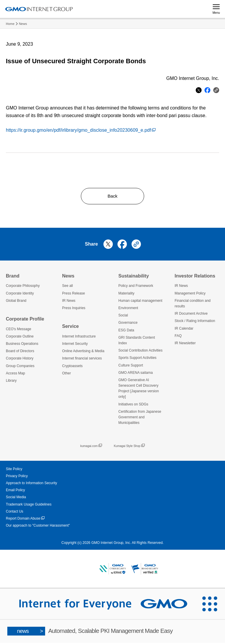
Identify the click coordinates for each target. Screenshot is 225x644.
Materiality (126, 294)
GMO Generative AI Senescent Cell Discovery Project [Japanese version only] (139, 390)
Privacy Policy (17, 477)
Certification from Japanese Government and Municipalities (140, 418)
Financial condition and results (193, 305)
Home (10, 24)
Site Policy (14, 470)
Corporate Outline (20, 338)
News (23, 24)
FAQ (178, 337)
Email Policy (15, 491)
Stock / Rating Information (195, 322)
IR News (69, 302)
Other (67, 374)
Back (112, 197)
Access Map (15, 374)
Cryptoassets (72, 367)
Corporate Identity (20, 294)
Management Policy (190, 294)
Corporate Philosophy (23, 287)
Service (70, 328)
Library (11, 382)
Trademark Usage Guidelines (29, 506)
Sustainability (134, 277)
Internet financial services (82, 360)
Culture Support (131, 366)
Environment (128, 309)
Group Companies (20, 367)
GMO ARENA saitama (135, 374)
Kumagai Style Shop (129, 447)
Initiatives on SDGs (133, 405)
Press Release (74, 294)
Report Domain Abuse (25, 520)
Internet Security (75, 345)
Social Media (16, 499)
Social (123, 317)
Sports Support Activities (137, 359)
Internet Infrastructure (79, 338)
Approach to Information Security (31, 484)
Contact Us (15, 513)
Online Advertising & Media (83, 352)
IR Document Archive (191, 315)
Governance (128, 324)
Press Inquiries (74, 309)
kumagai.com (91, 447)
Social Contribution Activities (140, 352)
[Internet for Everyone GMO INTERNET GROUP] (97, 605)
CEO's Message (18, 330)
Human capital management (140, 302)
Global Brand (16, 302)
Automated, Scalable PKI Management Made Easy (90, 632)
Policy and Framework (136, 287)
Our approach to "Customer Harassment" (38, 527)
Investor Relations (195, 277)
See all (68, 287)
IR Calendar (184, 330)
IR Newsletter (185, 344)
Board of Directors (20, 352)
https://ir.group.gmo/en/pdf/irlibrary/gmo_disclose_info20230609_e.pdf (81, 130)
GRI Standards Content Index (137, 341)
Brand (13, 277)
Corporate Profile (25, 320)
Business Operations (22, 345)
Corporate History (20, 360)
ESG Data (126, 331)
